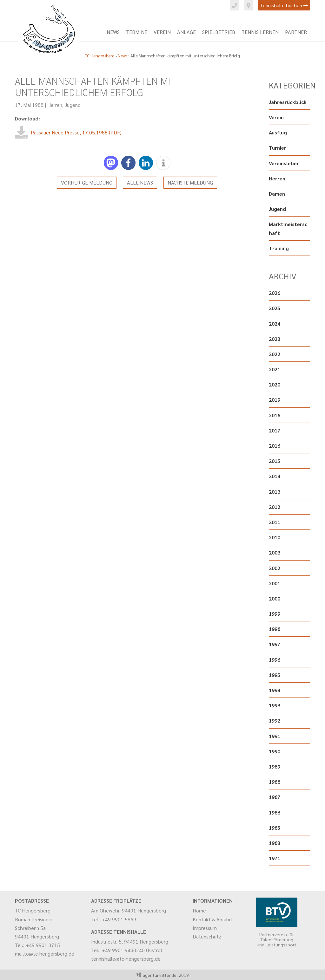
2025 (275, 308)
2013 (275, 492)
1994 (275, 690)
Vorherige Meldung (87, 182)
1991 (275, 736)
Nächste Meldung (190, 182)
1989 (275, 766)
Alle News (140, 182)
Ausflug (278, 132)
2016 (275, 446)
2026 (275, 293)
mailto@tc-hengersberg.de (45, 954)
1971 (275, 858)
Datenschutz (207, 936)
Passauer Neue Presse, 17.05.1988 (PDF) (76, 132)
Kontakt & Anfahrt (213, 919)
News (113, 32)
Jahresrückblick (288, 102)
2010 (275, 537)
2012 (275, 507)
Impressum (205, 928)
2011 (275, 522)
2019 (275, 400)
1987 (275, 797)
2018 (275, 415)
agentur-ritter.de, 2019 (165, 975)
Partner (296, 32)
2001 (275, 583)
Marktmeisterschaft (288, 228)
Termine (137, 32)
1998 (275, 629)
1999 (275, 614)
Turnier (278, 148)
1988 (275, 782)
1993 (275, 705)
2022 (275, 354)
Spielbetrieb (219, 32)
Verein (162, 32)
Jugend (73, 105)
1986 (275, 812)
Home (199, 910)
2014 (275, 476)
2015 (275, 461)
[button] (111, 163)
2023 (275, 339)
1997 (275, 644)
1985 (275, 828)
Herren (55, 105)
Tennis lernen (260, 32)
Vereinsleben (284, 163)
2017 (275, 430)
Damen (277, 194)
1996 (275, 660)
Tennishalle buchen (284, 5)
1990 (275, 751)
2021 (275, 369)
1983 (275, 843)
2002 (275, 568)
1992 (275, 720)
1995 (275, 675)
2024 (275, 324)
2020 (275, 384)
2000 (275, 598)
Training (279, 248)
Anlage (186, 32)
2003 (275, 552)
